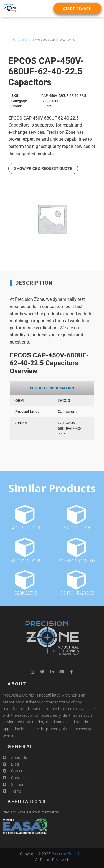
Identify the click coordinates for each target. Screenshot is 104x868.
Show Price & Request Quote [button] (43, 168)
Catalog (27, 40)
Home (13, 40)
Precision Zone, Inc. (68, 854)
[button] (77, 9)
